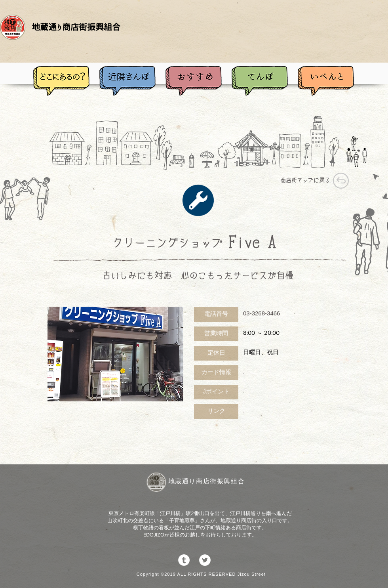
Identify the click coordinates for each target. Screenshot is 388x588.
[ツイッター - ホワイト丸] (205, 560)
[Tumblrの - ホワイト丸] (184, 560)
